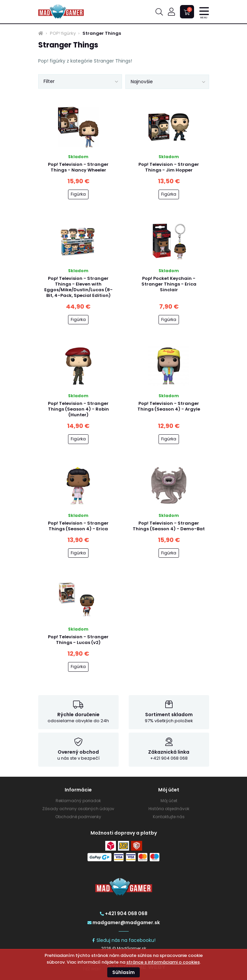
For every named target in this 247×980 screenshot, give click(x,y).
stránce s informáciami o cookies (163, 962)
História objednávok (169, 809)
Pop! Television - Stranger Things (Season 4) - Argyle (169, 406)
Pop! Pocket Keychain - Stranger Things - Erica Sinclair (169, 284)
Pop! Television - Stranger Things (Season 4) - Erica (78, 526)
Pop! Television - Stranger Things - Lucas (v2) (78, 640)
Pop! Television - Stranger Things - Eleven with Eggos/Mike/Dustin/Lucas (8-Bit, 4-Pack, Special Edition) (78, 287)
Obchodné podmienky (78, 817)
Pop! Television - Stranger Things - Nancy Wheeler (78, 167)
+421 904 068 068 (124, 913)
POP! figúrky (63, 33)
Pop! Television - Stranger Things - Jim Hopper (169, 167)
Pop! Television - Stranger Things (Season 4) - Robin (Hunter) (78, 409)
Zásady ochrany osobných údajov (78, 809)
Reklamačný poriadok (78, 801)
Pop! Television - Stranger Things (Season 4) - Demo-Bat (169, 526)
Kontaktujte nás (169, 817)
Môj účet (169, 801)
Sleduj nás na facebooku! (123, 940)
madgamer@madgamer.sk (124, 922)
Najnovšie (142, 82)
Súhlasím (123, 972)
